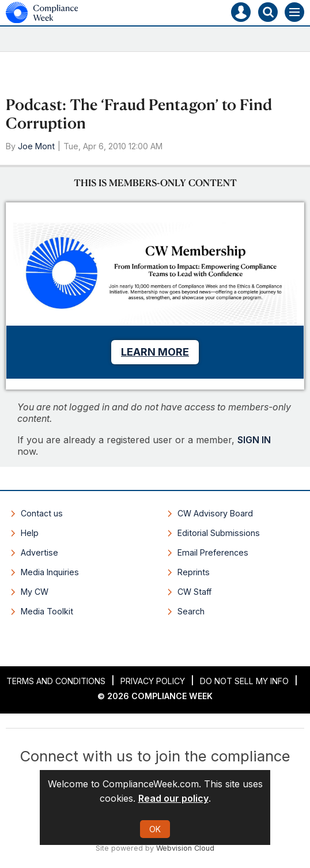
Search (191, 611)
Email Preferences (213, 552)
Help (30, 533)
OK (155, 829)
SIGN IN (254, 440)
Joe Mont (36, 146)
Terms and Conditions (56, 681)
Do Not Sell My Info (244, 681)
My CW (35, 592)
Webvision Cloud (185, 848)
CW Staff (194, 592)
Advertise (39, 552)
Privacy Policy (153, 681)
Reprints (194, 572)
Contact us (42, 513)
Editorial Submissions (219, 533)
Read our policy (173, 798)
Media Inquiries (50, 572)
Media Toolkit (47, 611)
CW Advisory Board (215, 513)
